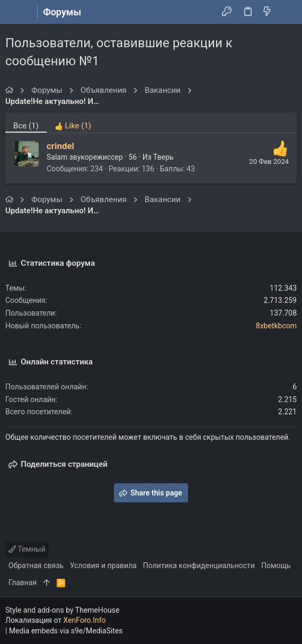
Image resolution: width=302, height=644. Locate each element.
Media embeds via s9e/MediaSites (66, 631)
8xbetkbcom (276, 326)
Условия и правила (103, 565)
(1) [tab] (26, 126)
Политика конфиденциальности (199, 565)
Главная (23, 582)
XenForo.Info (85, 620)
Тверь (163, 157)
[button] (16, 12)
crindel (60, 146)
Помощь (276, 565)
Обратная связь (36, 565)
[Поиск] (286, 12)
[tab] (73, 123)
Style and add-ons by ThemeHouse (62, 610)
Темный (27, 549)
